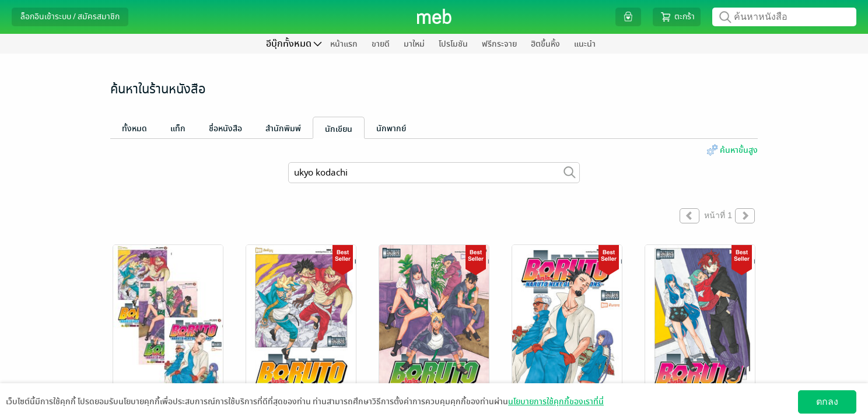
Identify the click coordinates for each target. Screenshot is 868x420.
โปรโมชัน (453, 44)
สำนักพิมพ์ (283, 129)
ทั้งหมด (134, 129)
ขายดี (381, 44)
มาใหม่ (414, 44)
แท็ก (178, 129)
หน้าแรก (344, 44)
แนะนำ (585, 44)
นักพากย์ (391, 129)
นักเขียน (339, 129)
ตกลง (827, 402)
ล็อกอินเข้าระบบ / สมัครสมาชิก (70, 17)
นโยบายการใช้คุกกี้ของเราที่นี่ (556, 402)
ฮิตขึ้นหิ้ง (545, 44)
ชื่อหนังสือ (225, 129)
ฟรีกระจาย (499, 44)
